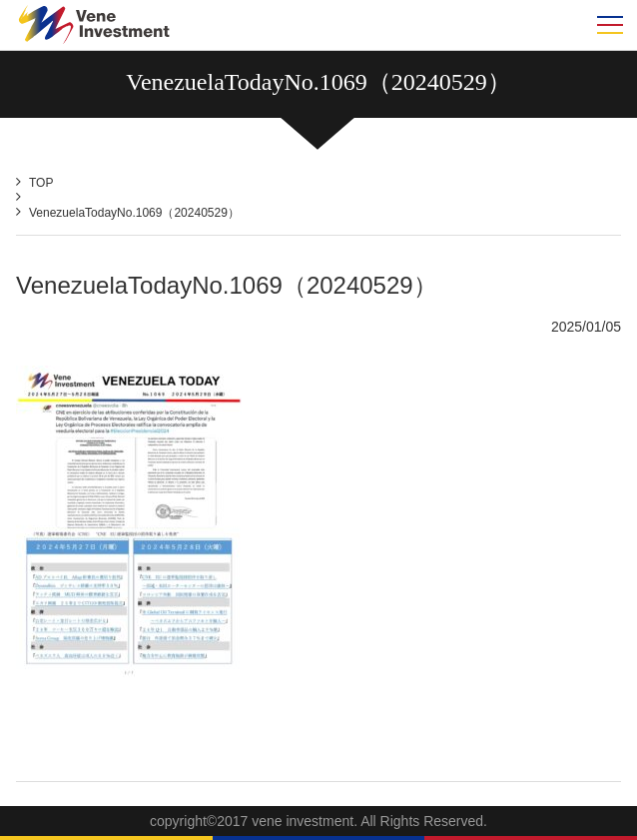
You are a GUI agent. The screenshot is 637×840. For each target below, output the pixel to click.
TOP (41, 183)
